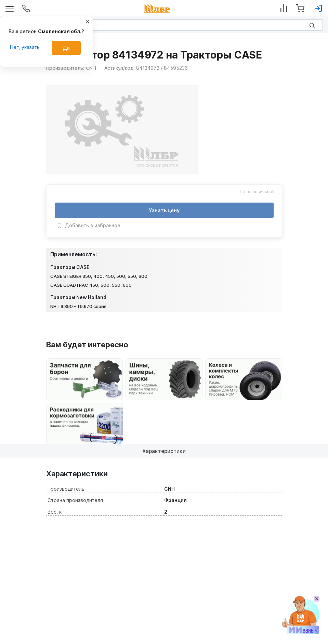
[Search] (164, 25)
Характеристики (164, 451)
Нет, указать (25, 47)
